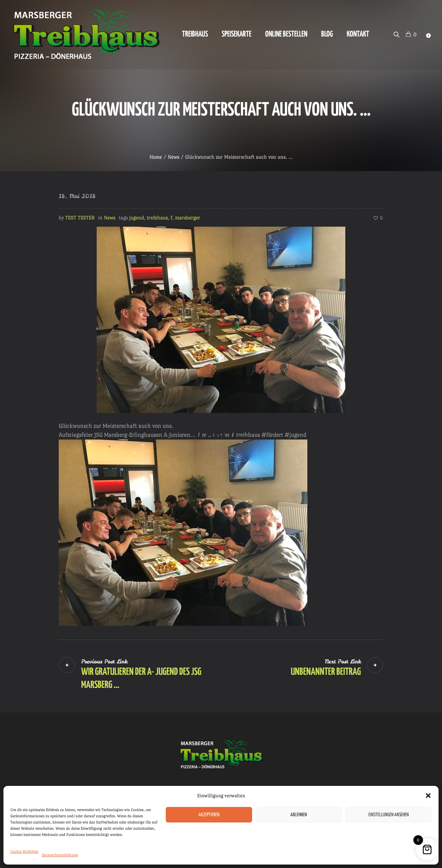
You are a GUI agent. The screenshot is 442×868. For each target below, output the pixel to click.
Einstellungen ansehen (389, 815)
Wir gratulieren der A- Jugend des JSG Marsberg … (141, 679)
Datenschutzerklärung (60, 855)
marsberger (188, 218)
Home (156, 157)
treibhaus (157, 218)
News (174, 157)
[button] (428, 796)
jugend (137, 218)
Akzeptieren (209, 815)
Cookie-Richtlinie (24, 852)
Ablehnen (299, 815)
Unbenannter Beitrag (326, 672)
